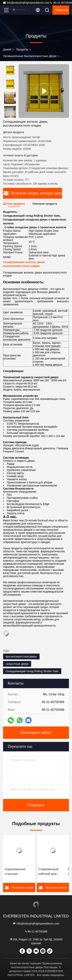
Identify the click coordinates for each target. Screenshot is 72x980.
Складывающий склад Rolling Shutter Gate (32, 671)
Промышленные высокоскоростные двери (30, 56)
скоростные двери (17, 664)
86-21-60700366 (36, 931)
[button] (11, 116)
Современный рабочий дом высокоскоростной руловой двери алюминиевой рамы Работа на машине (53, 872)
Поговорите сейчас (36, 733)
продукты (22, 49)
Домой (7, 49)
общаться (62, 10)
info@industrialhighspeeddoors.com (26, 3)
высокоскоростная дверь (21, 656)
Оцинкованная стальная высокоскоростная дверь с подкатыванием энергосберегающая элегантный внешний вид (19, 872)
